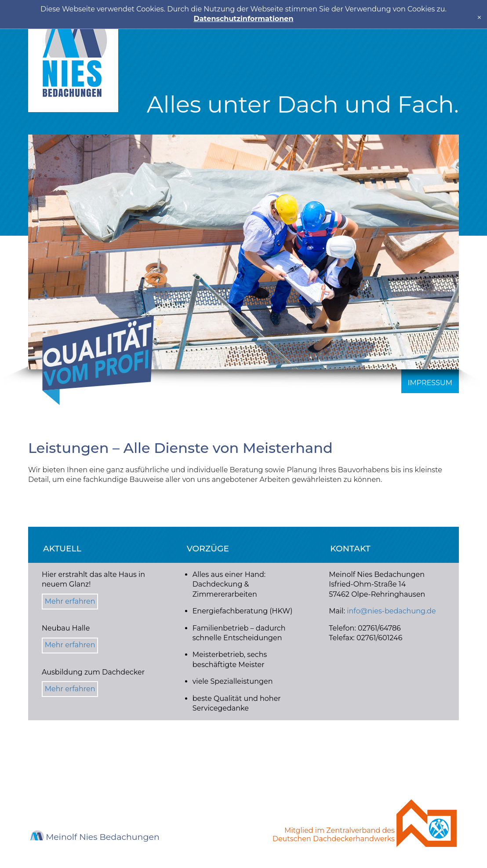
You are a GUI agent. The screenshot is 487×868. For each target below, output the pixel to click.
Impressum (430, 383)
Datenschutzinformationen (244, 19)
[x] (479, 17)
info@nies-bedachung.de (391, 611)
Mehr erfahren (70, 601)
